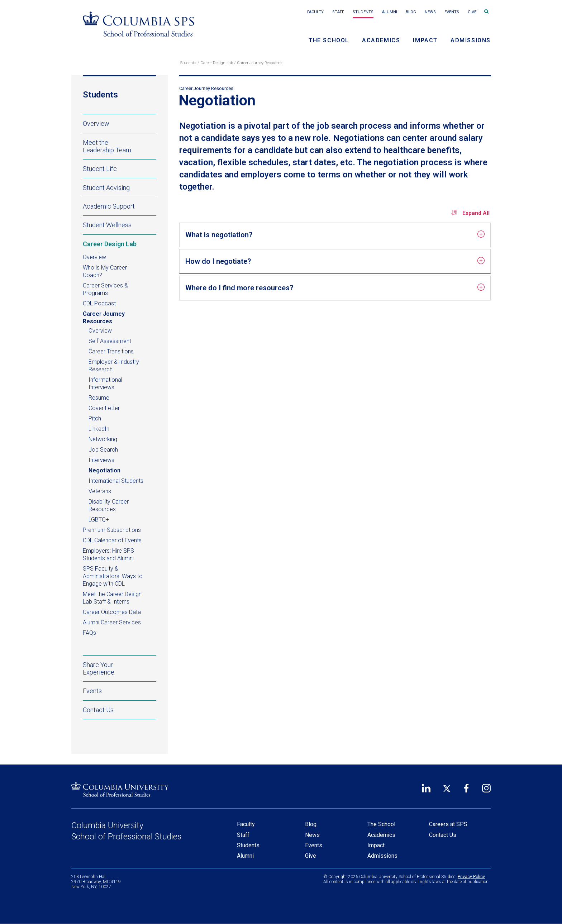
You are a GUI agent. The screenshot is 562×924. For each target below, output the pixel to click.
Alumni (390, 12)
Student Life (120, 168)
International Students (116, 481)
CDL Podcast (99, 303)
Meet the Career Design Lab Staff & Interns (112, 598)
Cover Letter (104, 408)
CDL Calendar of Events (120, 540)
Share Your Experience (99, 668)
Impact (425, 40)
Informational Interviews (105, 384)
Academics (381, 40)
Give (472, 12)
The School (329, 40)
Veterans (100, 491)
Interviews (101, 460)
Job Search (103, 450)
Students (363, 12)
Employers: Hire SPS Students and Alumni (108, 554)
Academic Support (120, 206)
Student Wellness (120, 225)
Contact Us (98, 710)
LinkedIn (99, 429)
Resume (99, 398)
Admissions (471, 40)
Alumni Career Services (112, 622)
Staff (338, 12)
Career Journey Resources (260, 63)
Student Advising (120, 187)
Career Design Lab (217, 63)
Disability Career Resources (109, 505)
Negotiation (104, 470)
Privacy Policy (471, 877)
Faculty (315, 12)
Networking (103, 439)
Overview (96, 123)
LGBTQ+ (99, 520)
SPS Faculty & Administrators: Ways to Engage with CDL (113, 576)
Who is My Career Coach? (105, 271)
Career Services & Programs (105, 289)
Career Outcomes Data (112, 612)
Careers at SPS (448, 824)
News (430, 12)
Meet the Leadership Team (107, 146)
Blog (411, 12)
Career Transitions (111, 351)
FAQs (89, 633)
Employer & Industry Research (114, 366)
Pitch (95, 418)
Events (452, 12)
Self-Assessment (110, 341)
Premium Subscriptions (112, 530)
